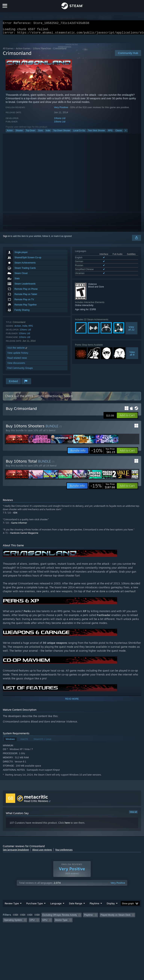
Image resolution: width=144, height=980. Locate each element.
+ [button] (126, 133)
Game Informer (19, 525)
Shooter (19, 133)
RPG (110, 133)
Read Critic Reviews (36, 803)
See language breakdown (16, 852)
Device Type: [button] (61, 922)
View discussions (16, 365)
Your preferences (64, 852)
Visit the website (18, 350)
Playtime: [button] (89, 917)
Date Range (76, 906)
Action (10, 133)
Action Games (23, 51)
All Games (8, 51)
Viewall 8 (132, 356)
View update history (18, 355)
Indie (48, 133)
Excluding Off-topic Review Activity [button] (60, 917)
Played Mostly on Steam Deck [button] (115, 917)
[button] (127, 418)
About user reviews (42, 852)
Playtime (94, 906)
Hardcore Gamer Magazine (24, 535)
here (67, 825)
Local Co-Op (79, 133)
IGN (15, 515)
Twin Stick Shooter (96, 133)
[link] (103, 453)
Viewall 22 (131, 330)
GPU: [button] (45, 922)
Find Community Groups (20, 370)
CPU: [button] (32, 922)
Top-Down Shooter (62, 133)
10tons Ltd (60, 120)
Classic (119, 133)
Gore (40, 133)
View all (133, 814)
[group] (72, 920)
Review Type (12, 906)
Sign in (6, 238)
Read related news (17, 360)
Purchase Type (34, 906)
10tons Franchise (42, 51)
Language (56, 906)
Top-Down (31, 133)
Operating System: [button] (13, 922)
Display (111, 906)
